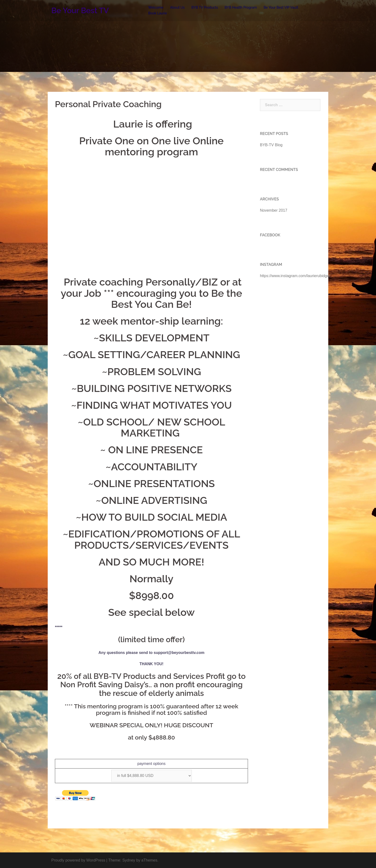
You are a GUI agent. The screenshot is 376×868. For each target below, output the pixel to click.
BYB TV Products (205, 7)
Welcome (156, 7)
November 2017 (274, 210)
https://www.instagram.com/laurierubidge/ (295, 276)
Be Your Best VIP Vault (281, 7)
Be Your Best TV (80, 10)
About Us (177, 7)
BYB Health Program (241, 7)
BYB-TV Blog (271, 145)
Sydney (129, 860)
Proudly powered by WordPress (78, 860)
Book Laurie (158, 13)
